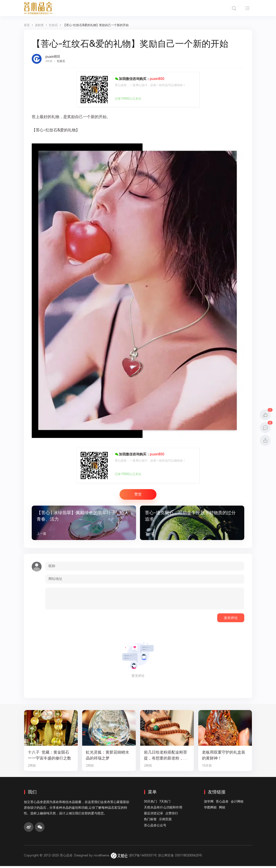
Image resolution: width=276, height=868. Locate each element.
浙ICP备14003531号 (143, 858)
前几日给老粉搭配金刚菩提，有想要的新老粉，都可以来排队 (167, 757)
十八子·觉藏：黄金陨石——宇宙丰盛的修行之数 (51, 757)
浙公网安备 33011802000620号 (180, 858)
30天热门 (150, 803)
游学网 (209, 803)
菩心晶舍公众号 (155, 827)
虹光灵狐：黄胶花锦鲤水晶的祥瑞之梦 (109, 757)
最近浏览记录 (153, 815)
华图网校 (210, 810)
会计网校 (237, 803)
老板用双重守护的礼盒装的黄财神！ (225, 757)
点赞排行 (172, 815)
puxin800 (53, 57)
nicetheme (101, 858)
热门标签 (150, 821)
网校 (222, 810)
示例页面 (165, 821)
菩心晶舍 (222, 803)
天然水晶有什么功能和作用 (163, 810)
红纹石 (61, 61)
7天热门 (165, 803)
